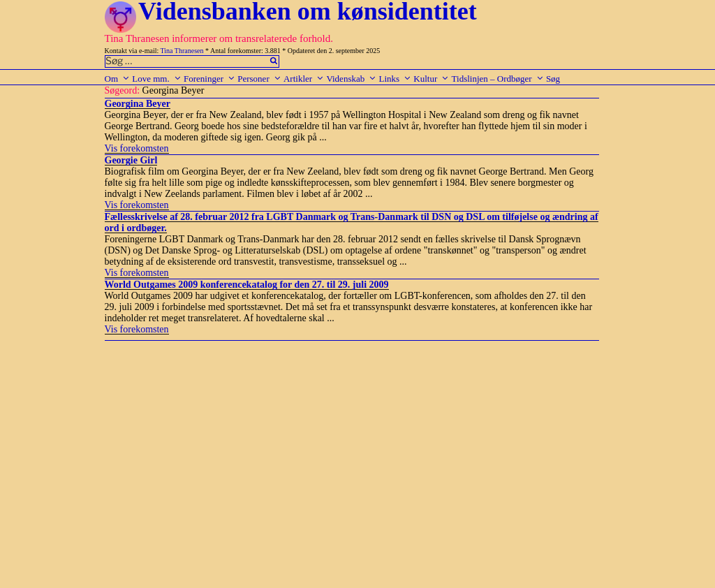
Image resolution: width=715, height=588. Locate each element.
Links (395, 79)
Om (118, 79)
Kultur (431, 79)
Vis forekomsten (137, 148)
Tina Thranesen (182, 51)
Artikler (304, 79)
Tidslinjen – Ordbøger (498, 79)
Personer (259, 79)
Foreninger (209, 79)
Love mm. (156, 79)
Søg (553, 79)
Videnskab (351, 79)
